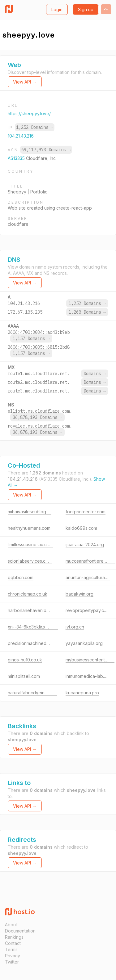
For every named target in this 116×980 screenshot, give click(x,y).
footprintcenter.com (86, 512)
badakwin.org (79, 594)
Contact (13, 943)
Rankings (14, 937)
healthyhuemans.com (29, 528)
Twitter (12, 962)
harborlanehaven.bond (31, 610)
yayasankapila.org (84, 643)
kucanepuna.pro (82, 693)
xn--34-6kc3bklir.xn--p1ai (34, 627)
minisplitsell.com (24, 676)
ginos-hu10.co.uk (25, 660)
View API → (25, 82)
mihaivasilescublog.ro (30, 512)
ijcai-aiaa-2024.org (85, 544)
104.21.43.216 (21, 136)
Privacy (13, 956)
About (11, 925)
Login (57, 9)
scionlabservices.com (30, 561)
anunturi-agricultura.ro (88, 577)
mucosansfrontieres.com (90, 561)
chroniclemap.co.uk (28, 594)
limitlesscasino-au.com (30, 544)
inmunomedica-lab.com (89, 676)
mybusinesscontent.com (90, 660)
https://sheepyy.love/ (29, 113)
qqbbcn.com (21, 577)
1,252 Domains (35, 127)
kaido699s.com (81, 528)
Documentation (20, 931)
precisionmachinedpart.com (36, 643)
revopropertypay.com (88, 610)
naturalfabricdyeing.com (32, 693)
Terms (11, 949)
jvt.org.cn (75, 627)
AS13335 (17, 158)
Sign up (86, 9)
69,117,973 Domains (46, 150)
